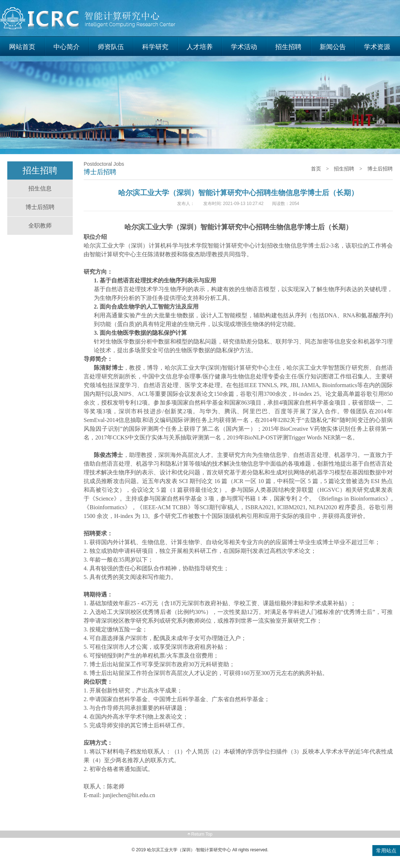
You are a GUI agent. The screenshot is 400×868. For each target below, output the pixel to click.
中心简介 (67, 47)
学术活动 (244, 47)
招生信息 (40, 188)
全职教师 (40, 226)
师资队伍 (111, 47)
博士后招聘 (40, 207)
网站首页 (22, 47)
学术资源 (377, 47)
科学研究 (155, 47)
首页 (316, 169)
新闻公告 (333, 47)
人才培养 (200, 47)
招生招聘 (288, 47)
